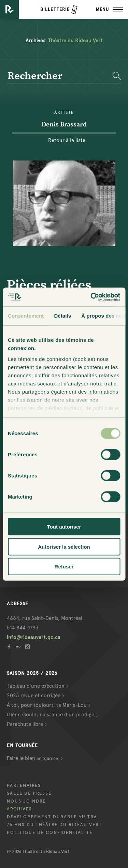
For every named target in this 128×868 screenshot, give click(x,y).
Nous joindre (26, 801)
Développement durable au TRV (52, 817)
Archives (19, 809)
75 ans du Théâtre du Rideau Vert (54, 825)
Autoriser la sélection (64, 546)
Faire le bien (33, 758)
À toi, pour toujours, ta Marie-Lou (47, 705)
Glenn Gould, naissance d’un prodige (51, 715)
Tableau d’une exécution (36, 686)
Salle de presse (29, 793)
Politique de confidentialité (50, 833)
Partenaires (24, 786)
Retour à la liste (67, 140)
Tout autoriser (64, 527)
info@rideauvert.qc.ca (34, 637)
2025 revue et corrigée (34, 696)
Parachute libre (25, 724)
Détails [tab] (62, 316)
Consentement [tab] (26, 316)
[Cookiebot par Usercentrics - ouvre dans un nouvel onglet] (91, 297)
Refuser (64, 567)
